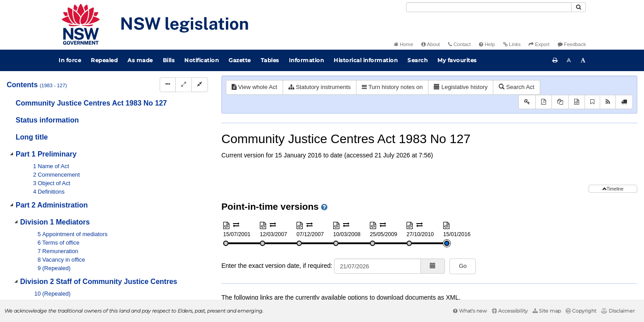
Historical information (366, 60)
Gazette (240, 60)
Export (539, 44)
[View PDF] (544, 102)
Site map (547, 311)
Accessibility (510, 311)
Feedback (572, 44)
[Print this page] (555, 60)
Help (487, 44)
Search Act (516, 87)
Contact (460, 44)
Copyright (581, 311)
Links (512, 44)
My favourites (457, 60)
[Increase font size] (583, 60)
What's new (470, 311)
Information (307, 60)
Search (417, 60)
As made (140, 60)
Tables (270, 60)
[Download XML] (577, 102)
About (431, 44)
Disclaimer (618, 311)
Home (404, 44)
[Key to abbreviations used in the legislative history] (527, 102)
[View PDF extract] (560, 102)
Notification (201, 60)
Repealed (104, 60)
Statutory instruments (320, 87)
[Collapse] (200, 85)
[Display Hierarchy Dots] (168, 85)
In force (70, 60)
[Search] (489, 7)
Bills (169, 60)
